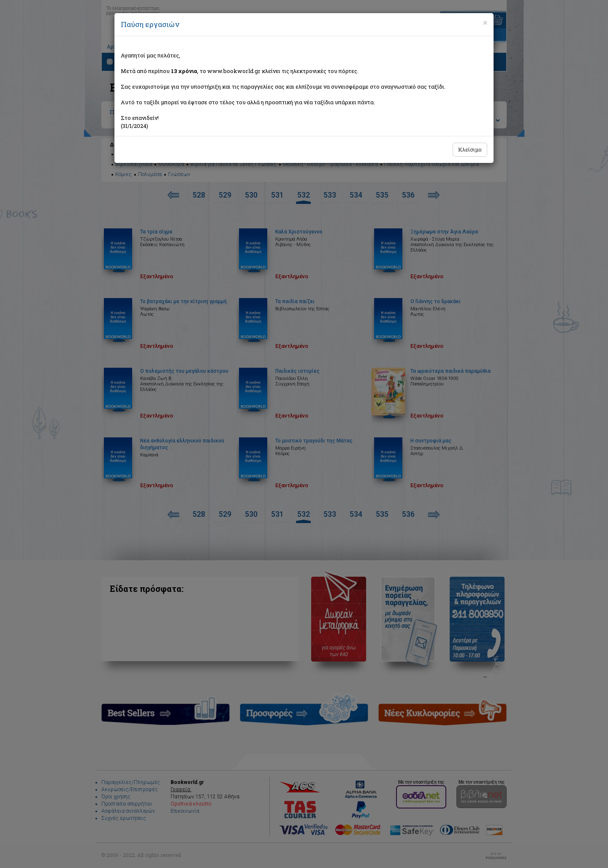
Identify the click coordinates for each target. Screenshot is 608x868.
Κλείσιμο (470, 149)
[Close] (485, 23)
